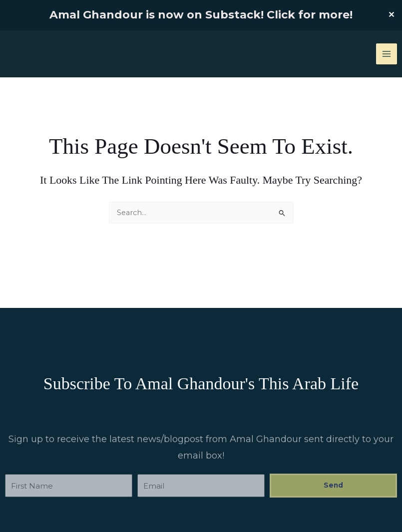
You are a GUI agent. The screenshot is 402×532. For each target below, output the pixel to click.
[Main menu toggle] (387, 54)
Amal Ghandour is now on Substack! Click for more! (201, 15)
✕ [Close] (391, 15)
